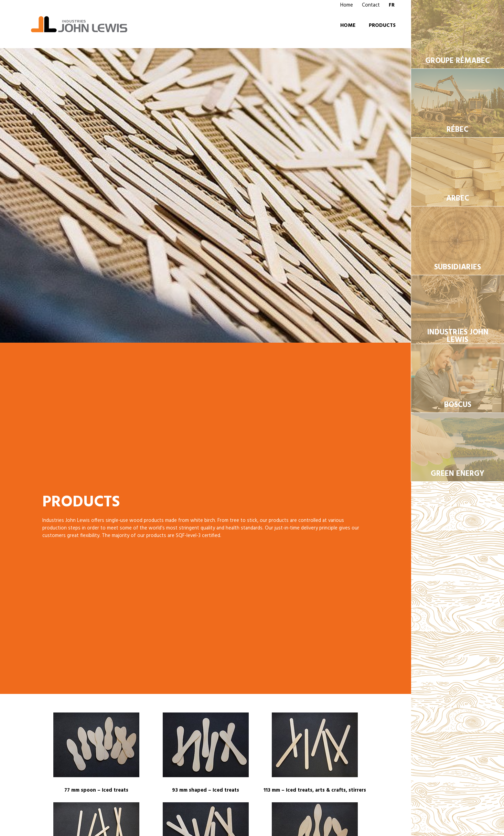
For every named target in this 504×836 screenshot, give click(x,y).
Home (347, 5)
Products (382, 25)
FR (392, 5)
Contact (371, 5)
